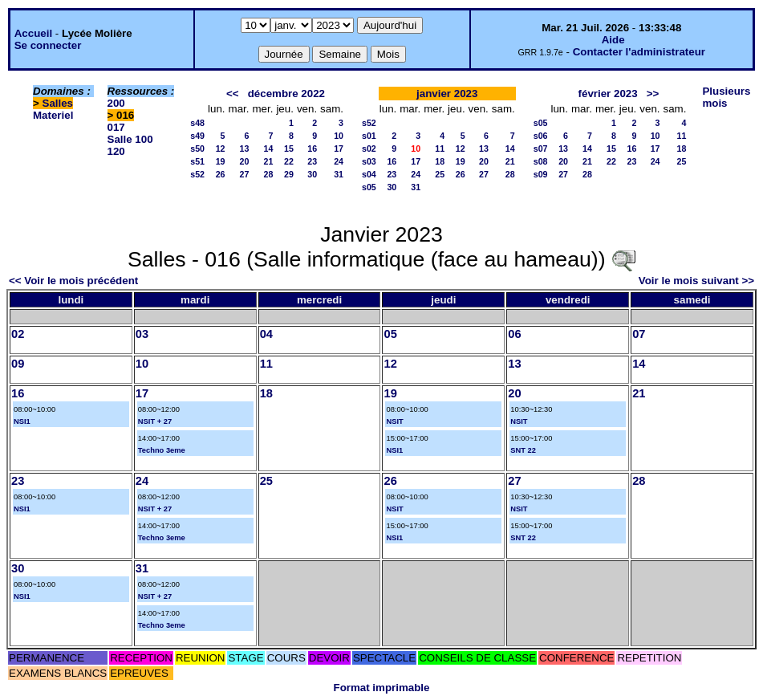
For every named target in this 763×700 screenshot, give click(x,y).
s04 (369, 174)
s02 (369, 149)
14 (269, 149)
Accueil (33, 33)
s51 (197, 161)
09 (18, 364)
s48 (197, 123)
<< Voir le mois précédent (73, 281)
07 (639, 334)
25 (440, 174)
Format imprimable (382, 688)
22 (289, 161)
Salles (58, 103)
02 (18, 334)
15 (289, 149)
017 (116, 127)
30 (312, 174)
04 (266, 334)
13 (245, 149)
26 (221, 174)
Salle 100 (130, 139)
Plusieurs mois (726, 97)
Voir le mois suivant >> (696, 281)
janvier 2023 (447, 94)
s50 (197, 149)
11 (440, 149)
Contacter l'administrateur (639, 52)
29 (289, 174)
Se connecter (48, 45)
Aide (613, 40)
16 (312, 149)
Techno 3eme (162, 450)
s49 (197, 136)
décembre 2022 (286, 94)
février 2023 (608, 94)
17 (339, 149)
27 (245, 174)
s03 (369, 161)
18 (440, 161)
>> (653, 94)
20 (245, 161)
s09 (541, 174)
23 (312, 161)
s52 (197, 174)
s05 (369, 187)
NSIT (394, 421)
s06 (541, 136)
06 (514, 334)
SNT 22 (523, 450)
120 (116, 151)
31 (339, 174)
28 (269, 174)
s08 (541, 161)
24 (339, 161)
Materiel (53, 115)
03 (142, 334)
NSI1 (22, 421)
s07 (541, 149)
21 (269, 161)
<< (233, 94)
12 (221, 149)
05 (390, 334)
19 (221, 161)
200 (116, 103)
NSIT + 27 (155, 421)
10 (339, 136)
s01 (369, 136)
